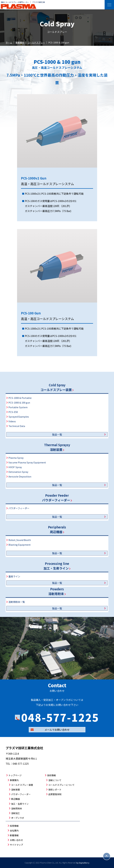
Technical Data (17, 426)
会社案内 (14, 830)
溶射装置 (15, 790)
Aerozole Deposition (20, 476)
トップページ (15, 775)
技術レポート (55, 790)
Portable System (18, 407)
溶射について (55, 780)
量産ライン (14, 576)
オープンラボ (18, 818)
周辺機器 (15, 799)
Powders (57, 591)
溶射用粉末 (17, 808)
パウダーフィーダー (19, 508)
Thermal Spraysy (57, 447)
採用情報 (14, 826)
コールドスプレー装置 (22, 785)
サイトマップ (16, 845)
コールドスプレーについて (61, 785)
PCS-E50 (13, 412)
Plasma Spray (16, 458)
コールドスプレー (36, 43)
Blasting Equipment (20, 545)
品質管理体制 (55, 794)
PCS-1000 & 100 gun (19, 402)
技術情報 (51, 775)
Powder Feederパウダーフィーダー (57, 498)
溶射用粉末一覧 (17, 602)
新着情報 (14, 835)
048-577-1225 (60, 717)
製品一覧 (57, 434)
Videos (12, 421)
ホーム (9, 43)
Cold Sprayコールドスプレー (57, 387)
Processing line (57, 566)
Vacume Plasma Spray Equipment (27, 462)
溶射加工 (15, 813)
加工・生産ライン (20, 804)
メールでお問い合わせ (57, 730)
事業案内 (20, 43)
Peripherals (57, 529)
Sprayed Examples (19, 417)
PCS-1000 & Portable (20, 398)
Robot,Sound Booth (20, 540)
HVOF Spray (15, 467)
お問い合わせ (16, 840)
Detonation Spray (18, 472)
